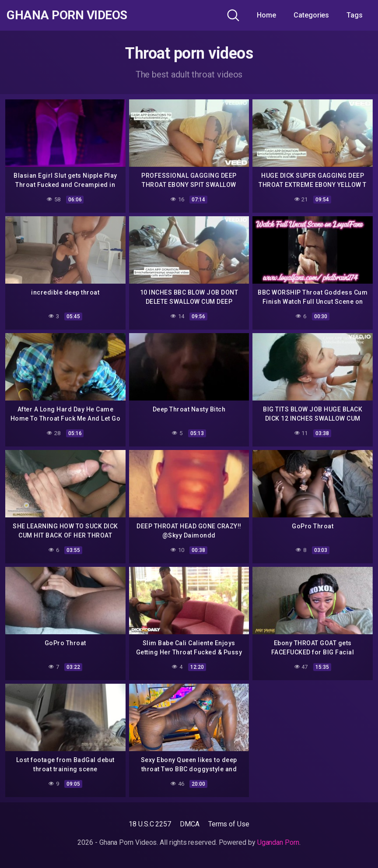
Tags (355, 15)
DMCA (190, 824)
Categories (311, 15)
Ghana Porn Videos (67, 15)
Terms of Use (229, 824)
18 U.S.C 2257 (150, 824)
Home (266, 15)
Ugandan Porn (278, 842)
